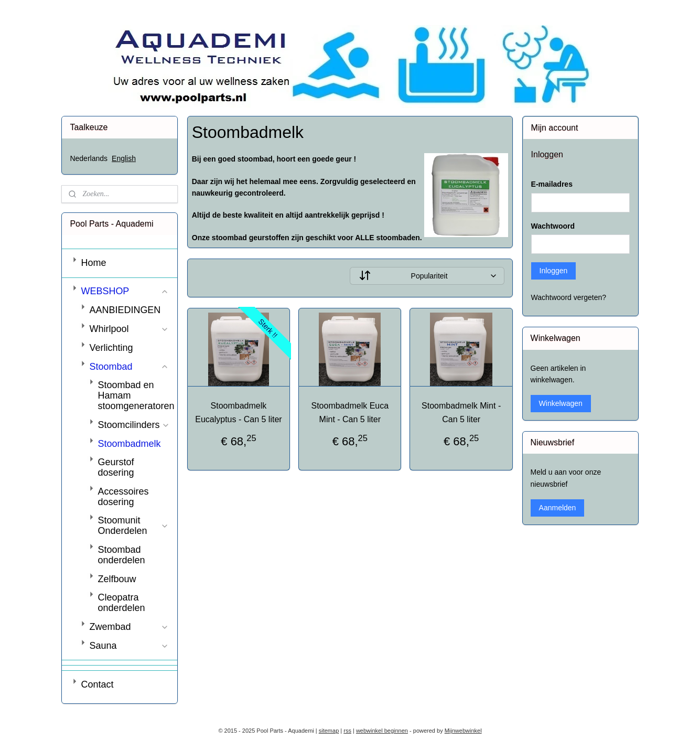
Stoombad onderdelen (121, 555)
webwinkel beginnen (382, 731)
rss (347, 731)
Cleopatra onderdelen (121, 603)
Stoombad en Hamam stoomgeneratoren (136, 395)
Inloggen (554, 271)
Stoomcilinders (134, 425)
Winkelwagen (561, 403)
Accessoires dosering (123, 497)
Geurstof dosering (116, 467)
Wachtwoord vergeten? (569, 297)
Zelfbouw (117, 579)
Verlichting (111, 348)
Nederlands (89, 158)
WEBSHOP (125, 291)
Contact (97, 684)
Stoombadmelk (129, 444)
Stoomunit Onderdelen (133, 526)
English (124, 158)
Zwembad (129, 627)
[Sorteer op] (427, 276)
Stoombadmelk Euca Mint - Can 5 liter (350, 412)
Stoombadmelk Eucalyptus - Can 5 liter (238, 412)
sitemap (329, 731)
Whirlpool (129, 329)
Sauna (129, 646)
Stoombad (129, 367)
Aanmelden (558, 508)
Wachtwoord (553, 226)
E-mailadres (552, 184)
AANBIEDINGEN (125, 310)
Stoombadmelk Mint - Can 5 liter (461, 412)
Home (93, 263)
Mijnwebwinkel (463, 731)
